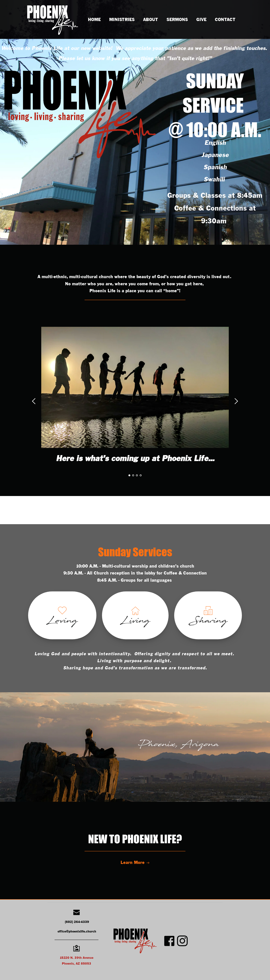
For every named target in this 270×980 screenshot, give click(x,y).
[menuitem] (94, 20)
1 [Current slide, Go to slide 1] (129, 475)
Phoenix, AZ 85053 (76, 964)
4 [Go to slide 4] (141, 475)
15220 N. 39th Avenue (76, 958)
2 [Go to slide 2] (133, 475)
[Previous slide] (34, 401)
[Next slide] (236, 401)
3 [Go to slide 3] (137, 475)
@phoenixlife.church (81, 932)
